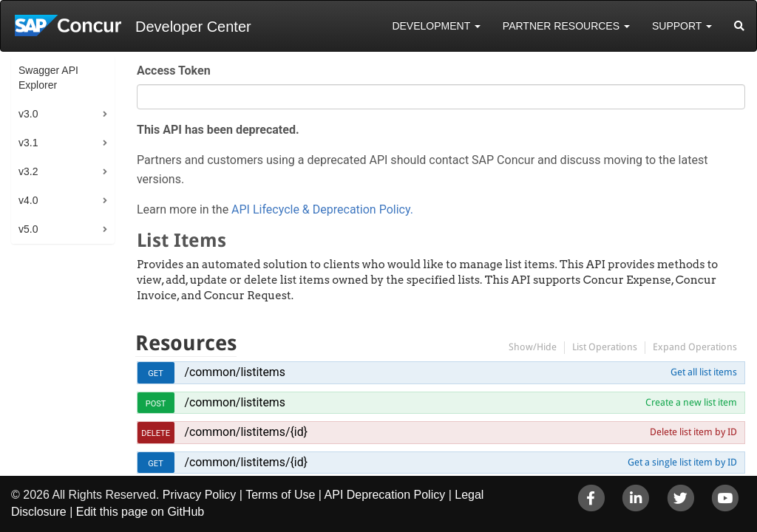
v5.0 (28, 229)
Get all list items (704, 372)
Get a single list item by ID (682, 462)
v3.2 (28, 171)
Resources (186, 343)
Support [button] (682, 26)
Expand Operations (695, 347)
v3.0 (28, 114)
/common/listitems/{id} (246, 432)
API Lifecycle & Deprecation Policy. (322, 209)
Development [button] (436, 26)
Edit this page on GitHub (140, 512)
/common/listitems (235, 372)
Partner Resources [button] (566, 26)
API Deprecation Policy (385, 495)
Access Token (174, 71)
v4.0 (28, 200)
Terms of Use (280, 495)
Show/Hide (533, 347)
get (156, 374)
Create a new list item (691, 402)
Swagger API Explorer (48, 78)
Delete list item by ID (693, 432)
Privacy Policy (200, 495)
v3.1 (28, 143)
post (156, 404)
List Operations (605, 347)
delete (156, 433)
